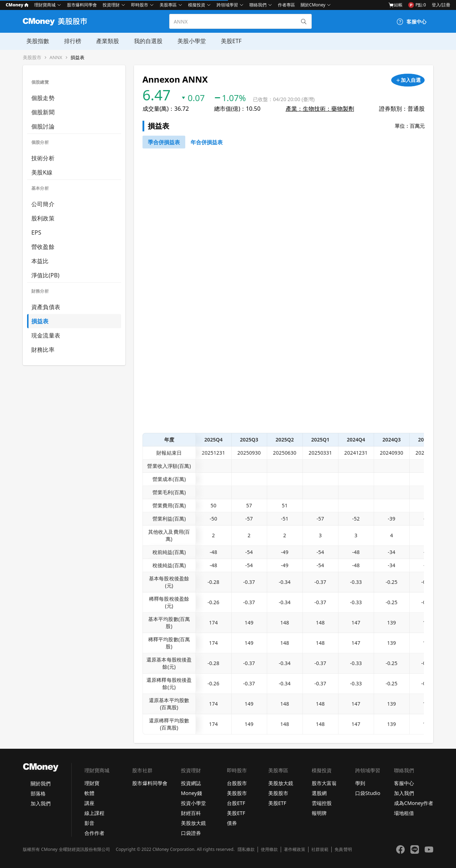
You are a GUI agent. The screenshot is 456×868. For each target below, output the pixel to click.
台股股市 (237, 783)
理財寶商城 (45, 5)
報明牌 (319, 813)
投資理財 (111, 5)
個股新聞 (43, 112)
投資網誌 (191, 783)
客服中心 (404, 783)
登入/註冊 (441, 5)
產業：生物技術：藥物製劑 (320, 109)
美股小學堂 (185, 41)
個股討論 (43, 126)
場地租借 (404, 813)
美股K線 (42, 172)
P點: (417, 5)
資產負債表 (46, 307)
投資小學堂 (193, 803)
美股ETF (224, 41)
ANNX (56, 57)
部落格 (38, 793)
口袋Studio (368, 793)
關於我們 (41, 783)
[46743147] (164, 142)
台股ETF (236, 803)
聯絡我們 (258, 5)
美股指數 (34, 41)
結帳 (395, 5)
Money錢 (191, 793)
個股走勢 (43, 98)
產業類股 (103, 41)
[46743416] (207, 142)
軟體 (89, 793)
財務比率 (43, 350)
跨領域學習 (227, 5)
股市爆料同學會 (82, 5)
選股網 (319, 793)
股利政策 (43, 218)
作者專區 (286, 5)
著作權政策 (295, 849)
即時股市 (140, 5)
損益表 (77, 57)
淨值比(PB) (45, 275)
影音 (89, 823)
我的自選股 (142, 41)
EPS (36, 232)
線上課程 (94, 813)
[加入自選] (408, 80)
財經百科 (191, 813)
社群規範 (320, 849)
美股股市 (32, 57)
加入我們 (41, 803)
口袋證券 (191, 833)
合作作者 (94, 833)
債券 (232, 823)
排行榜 (68, 41)
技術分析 (43, 158)
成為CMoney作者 (414, 803)
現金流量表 (46, 335)
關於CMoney (313, 5)
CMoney (17, 5)
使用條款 (269, 849)
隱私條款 (246, 849)
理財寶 (92, 783)
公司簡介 (43, 204)
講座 (89, 803)
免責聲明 (343, 849)
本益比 (40, 261)
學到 (360, 783)
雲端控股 (322, 803)
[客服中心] (411, 22)
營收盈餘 (43, 247)
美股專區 (168, 5)
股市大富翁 (324, 783)
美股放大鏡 (193, 823)
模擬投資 (197, 5)
